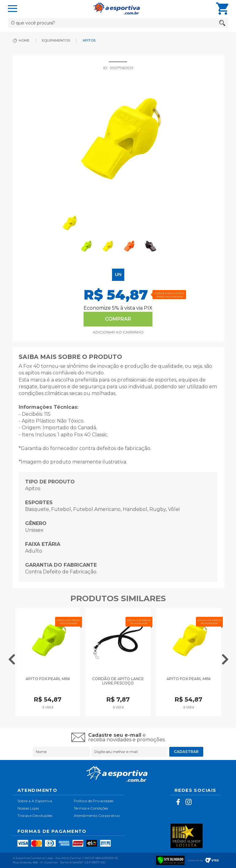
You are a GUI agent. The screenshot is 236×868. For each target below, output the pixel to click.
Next (225, 658)
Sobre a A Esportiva (35, 801)
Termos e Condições (91, 808)
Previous (12, 658)
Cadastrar (186, 752)
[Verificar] (170, 860)
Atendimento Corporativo (97, 816)
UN (118, 274)
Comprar (118, 319)
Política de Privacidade (94, 801)
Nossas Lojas (28, 808)
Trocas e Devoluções (35, 816)
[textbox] (118, 23)
